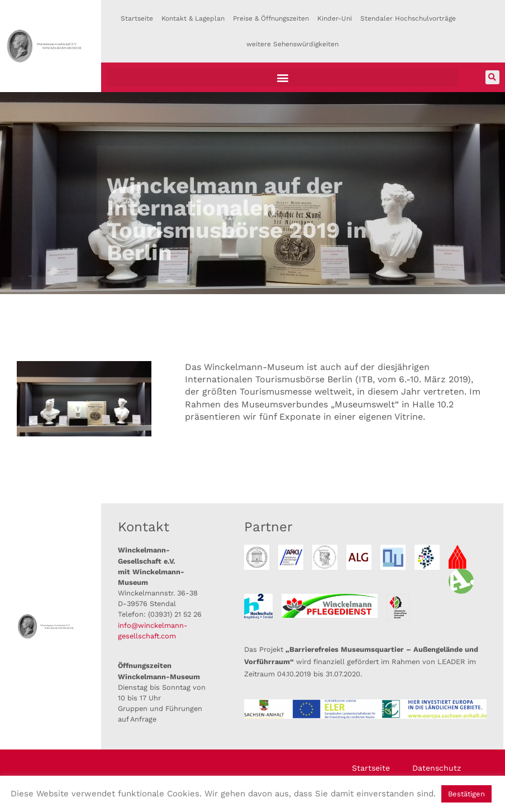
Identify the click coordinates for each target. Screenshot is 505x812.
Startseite (137, 18)
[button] (283, 77)
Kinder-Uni (335, 18)
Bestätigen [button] (466, 794)
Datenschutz (437, 768)
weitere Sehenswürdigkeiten (292, 44)
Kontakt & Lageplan (193, 18)
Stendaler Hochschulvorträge (408, 18)
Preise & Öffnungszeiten (271, 18)
